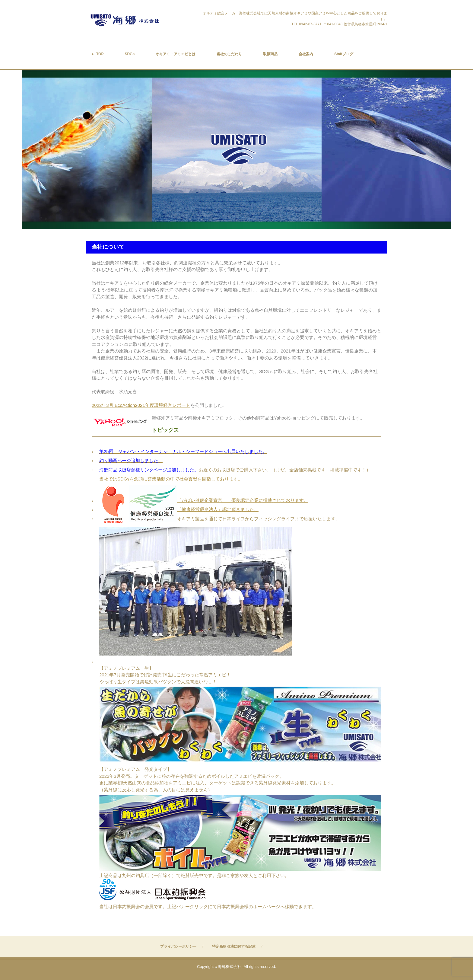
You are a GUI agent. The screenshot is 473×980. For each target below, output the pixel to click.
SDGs (130, 54)
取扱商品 (270, 54)
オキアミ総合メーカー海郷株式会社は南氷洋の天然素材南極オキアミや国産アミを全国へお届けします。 (140, 21)
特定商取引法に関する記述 (234, 946)
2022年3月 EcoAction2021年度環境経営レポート (141, 405)
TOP (100, 54)
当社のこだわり (229, 54)
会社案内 (306, 54)
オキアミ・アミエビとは (176, 54)
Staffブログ (344, 54)
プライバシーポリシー (178, 946)
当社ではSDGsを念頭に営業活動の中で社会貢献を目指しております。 (171, 479)
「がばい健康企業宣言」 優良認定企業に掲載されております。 (243, 500)
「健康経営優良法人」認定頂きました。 (218, 509)
